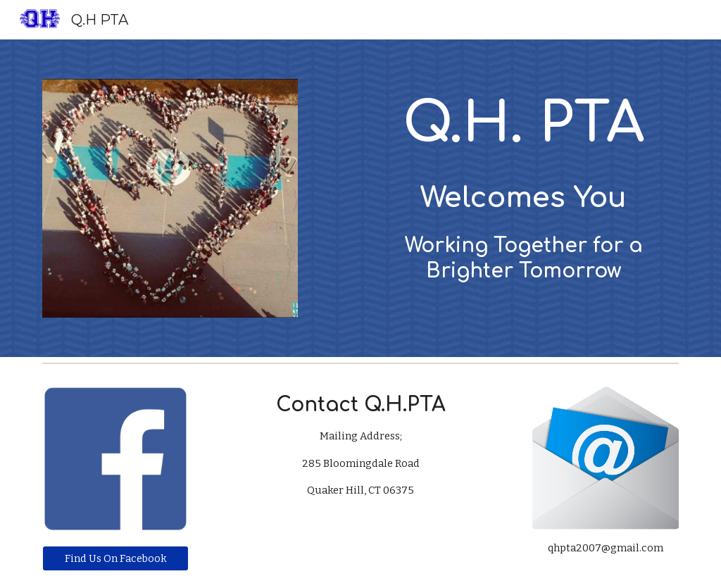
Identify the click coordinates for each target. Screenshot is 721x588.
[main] (524, 184)
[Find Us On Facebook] (116, 558)
